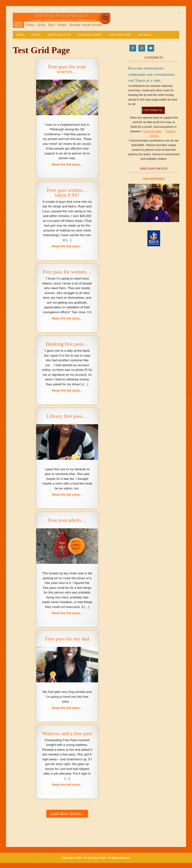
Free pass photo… (67, 521)
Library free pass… (67, 416)
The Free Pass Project (61, 20)
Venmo (154, 136)
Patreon (171, 132)
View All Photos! (154, 179)
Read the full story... (67, 165)
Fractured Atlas (152, 132)
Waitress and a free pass (67, 734)
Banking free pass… (67, 344)
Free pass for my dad (67, 639)
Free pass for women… (67, 272)
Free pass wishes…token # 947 (67, 193)
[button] (67, 814)
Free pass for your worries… (67, 69)
